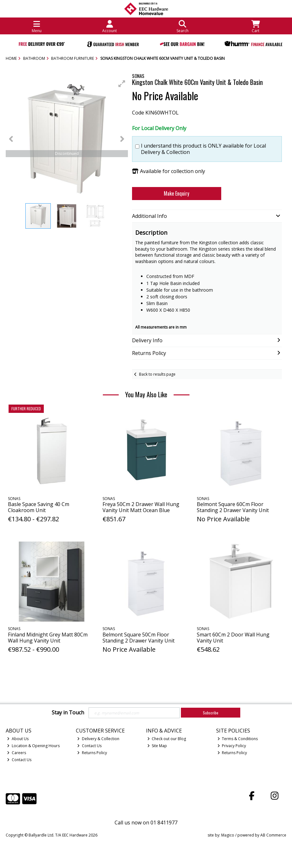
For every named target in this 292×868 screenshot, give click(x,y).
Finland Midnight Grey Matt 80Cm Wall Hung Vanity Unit (48, 638)
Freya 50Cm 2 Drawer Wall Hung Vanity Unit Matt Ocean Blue (141, 507)
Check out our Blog (167, 739)
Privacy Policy (232, 746)
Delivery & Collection (98, 739)
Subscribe (211, 713)
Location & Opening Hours (33, 746)
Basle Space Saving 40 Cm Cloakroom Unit (39, 507)
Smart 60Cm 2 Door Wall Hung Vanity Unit (233, 638)
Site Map (157, 746)
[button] (122, 84)
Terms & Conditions (238, 739)
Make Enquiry (176, 193)
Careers (17, 753)
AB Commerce (273, 835)
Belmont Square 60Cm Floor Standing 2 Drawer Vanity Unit (233, 507)
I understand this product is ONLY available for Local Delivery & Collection (203, 149)
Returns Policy (92, 753)
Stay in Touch (68, 713)
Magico (228, 835)
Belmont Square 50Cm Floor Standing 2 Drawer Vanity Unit (139, 638)
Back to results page (157, 374)
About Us (18, 739)
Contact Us (19, 760)
